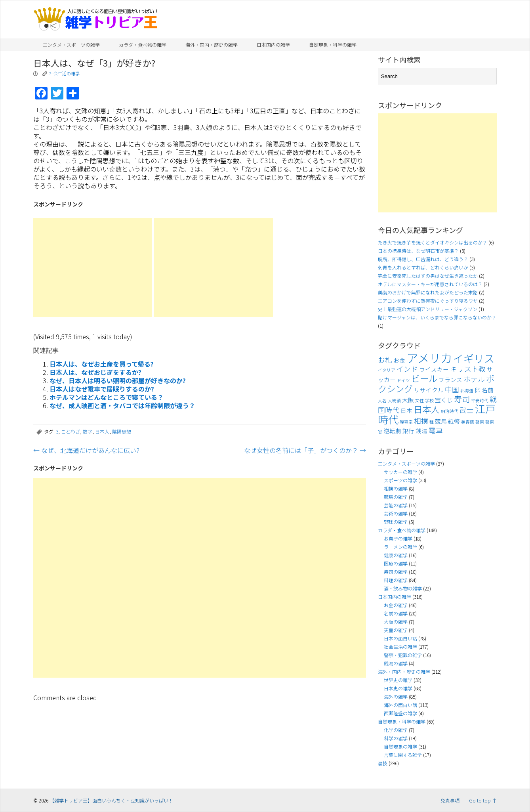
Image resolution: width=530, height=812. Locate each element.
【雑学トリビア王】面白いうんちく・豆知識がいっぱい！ (111, 800)
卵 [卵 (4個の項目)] (478, 390)
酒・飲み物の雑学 (403, 588)
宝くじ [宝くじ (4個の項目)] (444, 400)
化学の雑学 (396, 730)
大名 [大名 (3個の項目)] (382, 400)
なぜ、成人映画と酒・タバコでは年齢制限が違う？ (122, 405)
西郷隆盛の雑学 (400, 713)
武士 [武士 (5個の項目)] (467, 410)
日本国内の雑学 (273, 45)
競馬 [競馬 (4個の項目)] (441, 421)
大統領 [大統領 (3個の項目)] (394, 400)
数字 (88, 431)
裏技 (383, 763)
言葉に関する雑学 (403, 755)
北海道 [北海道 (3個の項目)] (467, 391)
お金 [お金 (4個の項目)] (399, 360)
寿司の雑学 (396, 572)
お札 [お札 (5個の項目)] (385, 360)
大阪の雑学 (396, 622)
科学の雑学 (396, 738)
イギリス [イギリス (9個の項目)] (474, 358)
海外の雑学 (396, 696)
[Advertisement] (93, 267)
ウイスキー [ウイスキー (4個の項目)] (434, 369)
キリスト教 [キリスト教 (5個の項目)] (468, 369)
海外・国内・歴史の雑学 (212, 45)
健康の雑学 (396, 555)
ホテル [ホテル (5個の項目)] (474, 379)
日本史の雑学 (398, 688)
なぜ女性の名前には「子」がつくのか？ (305, 450)
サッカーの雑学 (400, 472)
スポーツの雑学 (400, 480)
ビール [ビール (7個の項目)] (424, 378)
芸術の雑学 (396, 513)
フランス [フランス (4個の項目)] (450, 379)
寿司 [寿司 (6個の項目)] (462, 399)
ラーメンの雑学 (400, 547)
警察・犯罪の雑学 (403, 655)
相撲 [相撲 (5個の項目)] (421, 421)
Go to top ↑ (483, 800)
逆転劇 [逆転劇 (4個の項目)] (392, 431)
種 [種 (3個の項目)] (432, 422)
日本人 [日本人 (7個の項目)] (427, 409)
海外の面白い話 (400, 705)
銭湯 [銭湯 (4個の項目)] (421, 431)
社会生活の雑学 (64, 73)
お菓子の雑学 (398, 538)
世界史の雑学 (398, 680)
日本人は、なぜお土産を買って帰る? (102, 364)
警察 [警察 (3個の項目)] (480, 422)
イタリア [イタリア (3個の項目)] (387, 370)
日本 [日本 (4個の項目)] (406, 410)
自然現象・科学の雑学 (333, 45)
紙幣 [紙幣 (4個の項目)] (454, 421)
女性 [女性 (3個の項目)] (419, 400)
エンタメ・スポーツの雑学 (71, 45)
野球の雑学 (396, 522)
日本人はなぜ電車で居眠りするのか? (102, 389)
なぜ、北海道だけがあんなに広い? (86, 450)
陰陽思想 (122, 431)
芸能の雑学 (396, 505)
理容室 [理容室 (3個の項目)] (406, 422)
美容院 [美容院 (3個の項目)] (468, 422)
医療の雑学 (396, 563)
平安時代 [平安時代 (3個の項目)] (480, 400)
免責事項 (450, 800)
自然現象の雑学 (400, 746)
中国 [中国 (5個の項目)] (452, 389)
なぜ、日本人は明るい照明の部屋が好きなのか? (118, 380)
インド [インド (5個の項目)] (407, 369)
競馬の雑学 (396, 497)
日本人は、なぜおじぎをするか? (95, 372)
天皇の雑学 (396, 630)
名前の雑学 (396, 613)
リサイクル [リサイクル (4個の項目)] (429, 390)
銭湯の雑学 (396, 663)
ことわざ (71, 431)
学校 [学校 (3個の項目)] (429, 400)
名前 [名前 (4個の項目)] (488, 390)
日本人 (102, 431)
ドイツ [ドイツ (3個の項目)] (403, 380)
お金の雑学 (396, 605)
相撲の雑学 (396, 488)
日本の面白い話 (400, 638)
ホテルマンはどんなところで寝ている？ (107, 397)
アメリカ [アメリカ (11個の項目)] (429, 357)
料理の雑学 (396, 580)
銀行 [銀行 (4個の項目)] (408, 431)
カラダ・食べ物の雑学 (143, 45)
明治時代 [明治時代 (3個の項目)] (450, 411)
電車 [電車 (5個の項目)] (436, 430)
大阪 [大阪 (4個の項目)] (408, 400)
